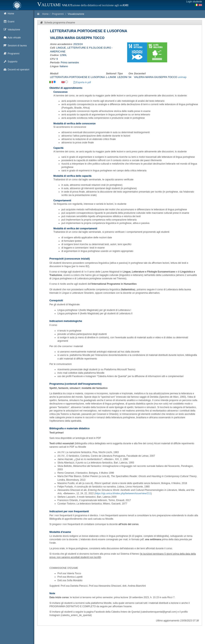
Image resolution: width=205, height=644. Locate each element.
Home (45, 14)
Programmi (58, 14)
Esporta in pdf (82, 82)
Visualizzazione (76, 14)
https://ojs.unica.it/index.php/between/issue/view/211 (123, 493)
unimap (182, 77)
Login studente (194, 2)
